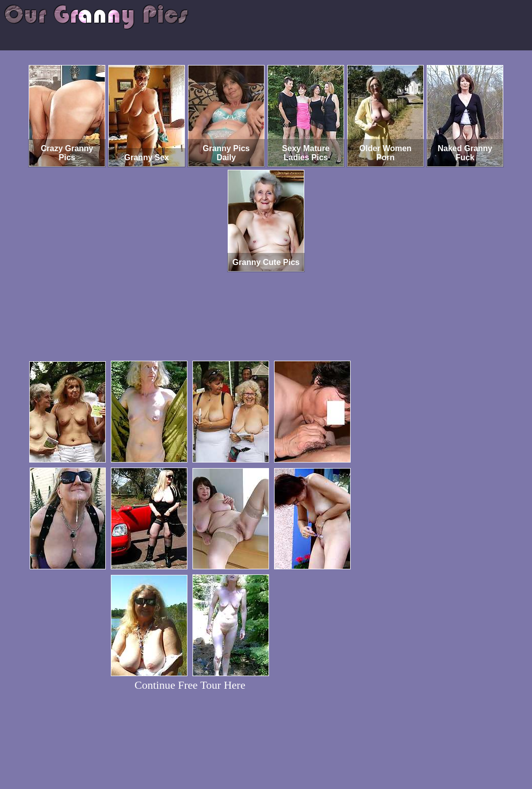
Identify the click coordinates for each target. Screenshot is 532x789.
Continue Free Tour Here (190, 685)
